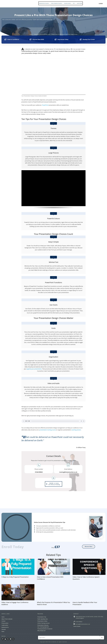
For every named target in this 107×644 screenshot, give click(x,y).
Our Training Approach (43, 627)
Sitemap (4, 629)
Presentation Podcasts (43, 625)
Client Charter (77, 626)
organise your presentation (34, 369)
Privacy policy (5, 623)
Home (3, 617)
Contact (3, 621)
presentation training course (48, 430)
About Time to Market (7, 619)
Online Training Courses (44, 623)
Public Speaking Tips (43, 619)
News (3, 631)
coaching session (76, 430)
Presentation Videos (42, 621)
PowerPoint (45, 105)
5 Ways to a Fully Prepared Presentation (15, 577)
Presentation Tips (42, 617)
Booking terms (5, 627)
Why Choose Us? (41, 631)
